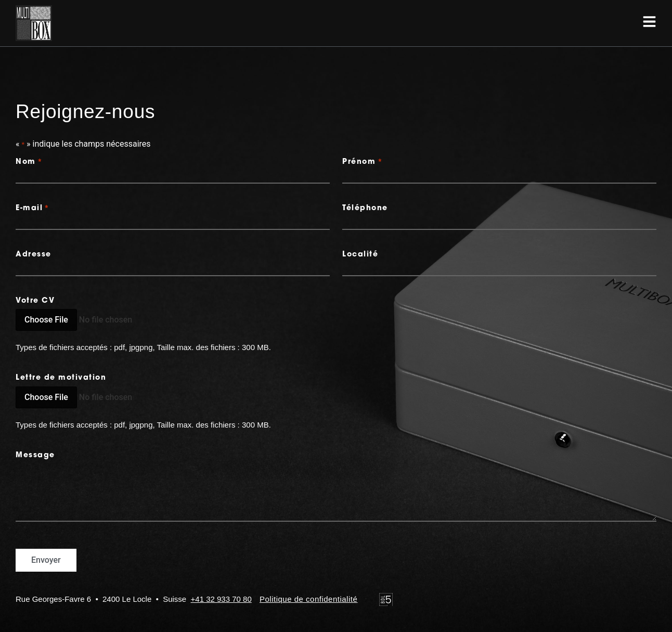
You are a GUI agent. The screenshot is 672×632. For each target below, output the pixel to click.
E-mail (33, 209)
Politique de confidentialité (308, 599)
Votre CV (35, 301)
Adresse (34, 255)
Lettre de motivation (61, 378)
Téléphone (365, 209)
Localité (360, 255)
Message (35, 456)
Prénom (363, 162)
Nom (29, 162)
